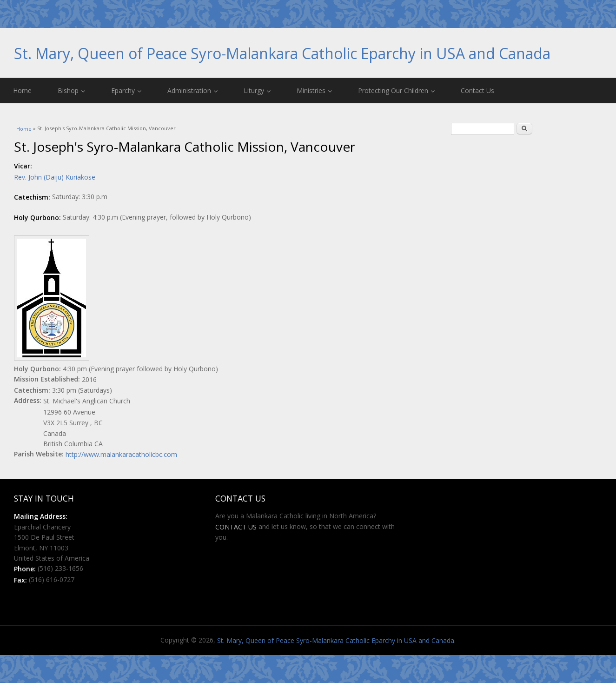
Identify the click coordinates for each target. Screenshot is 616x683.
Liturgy (257, 90)
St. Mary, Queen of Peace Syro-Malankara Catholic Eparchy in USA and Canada (282, 53)
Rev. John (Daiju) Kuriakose (55, 177)
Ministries (314, 90)
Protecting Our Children (396, 90)
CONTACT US (236, 527)
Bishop (71, 90)
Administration (192, 90)
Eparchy (126, 90)
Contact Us (477, 90)
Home (22, 90)
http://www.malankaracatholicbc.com (121, 454)
